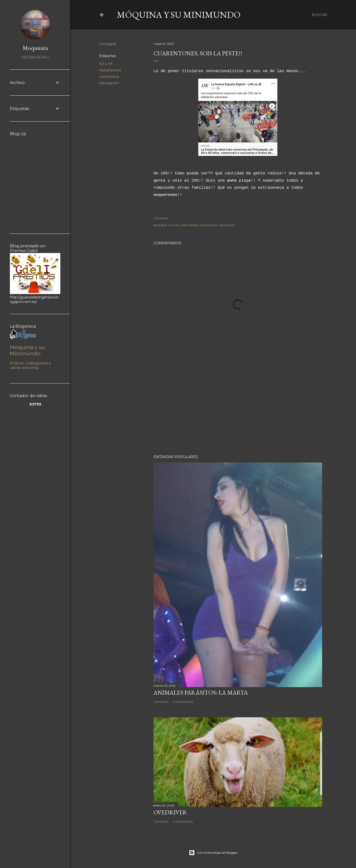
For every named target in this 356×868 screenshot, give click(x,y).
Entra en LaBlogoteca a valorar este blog (30, 365)
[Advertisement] (238, 408)
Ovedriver (170, 812)
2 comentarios (183, 821)
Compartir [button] (108, 44)
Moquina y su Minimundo (27, 350)
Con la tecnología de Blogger (213, 853)
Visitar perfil (35, 57)
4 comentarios (183, 702)
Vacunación (109, 83)
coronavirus (109, 77)
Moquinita (35, 48)
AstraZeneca (110, 70)
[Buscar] (319, 15)
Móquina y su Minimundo (179, 15)
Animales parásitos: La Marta (201, 692)
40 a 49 (106, 64)
